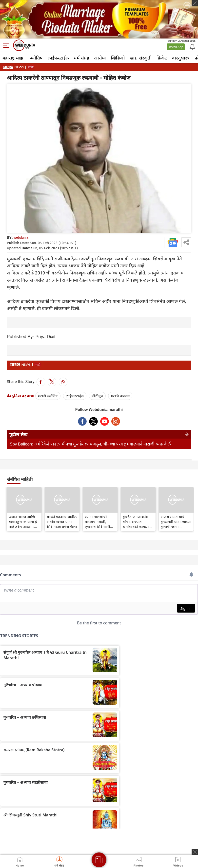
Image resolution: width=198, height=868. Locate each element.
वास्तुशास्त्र (181, 58)
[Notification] (192, 46)
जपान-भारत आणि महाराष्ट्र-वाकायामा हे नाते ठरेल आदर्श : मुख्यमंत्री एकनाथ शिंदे (24, 521)
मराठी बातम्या (120, 396)
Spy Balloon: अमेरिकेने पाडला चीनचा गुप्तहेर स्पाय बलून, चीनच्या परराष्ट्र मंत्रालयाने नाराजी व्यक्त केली (91, 444)
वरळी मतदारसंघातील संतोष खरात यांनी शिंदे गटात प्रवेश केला (62, 521)
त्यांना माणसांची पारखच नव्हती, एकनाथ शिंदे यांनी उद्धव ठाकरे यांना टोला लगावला (97, 521)
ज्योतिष (36, 58)
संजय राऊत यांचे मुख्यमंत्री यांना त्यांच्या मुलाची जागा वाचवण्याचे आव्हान (176, 521)
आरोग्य (100, 58)
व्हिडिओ (118, 58)
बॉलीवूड (97, 396)
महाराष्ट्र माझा (14, 58)
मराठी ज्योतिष (48, 396)
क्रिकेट (162, 58)
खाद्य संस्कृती (141, 58)
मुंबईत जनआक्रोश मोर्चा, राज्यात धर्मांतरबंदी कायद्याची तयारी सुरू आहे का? (138, 521)
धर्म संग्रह (81, 58)
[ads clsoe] (195, 852)
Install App (176, 47)
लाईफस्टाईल (58, 58)
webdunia (21, 237)
